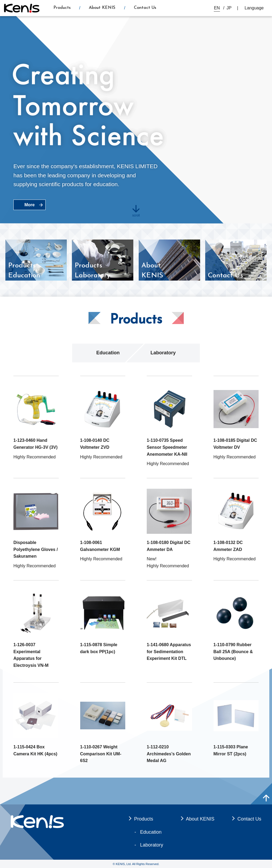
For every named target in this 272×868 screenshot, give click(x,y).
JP (229, 8)
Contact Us (145, 8)
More (30, 205)
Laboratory (163, 353)
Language (254, 8)
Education (108, 353)
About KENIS (102, 8)
